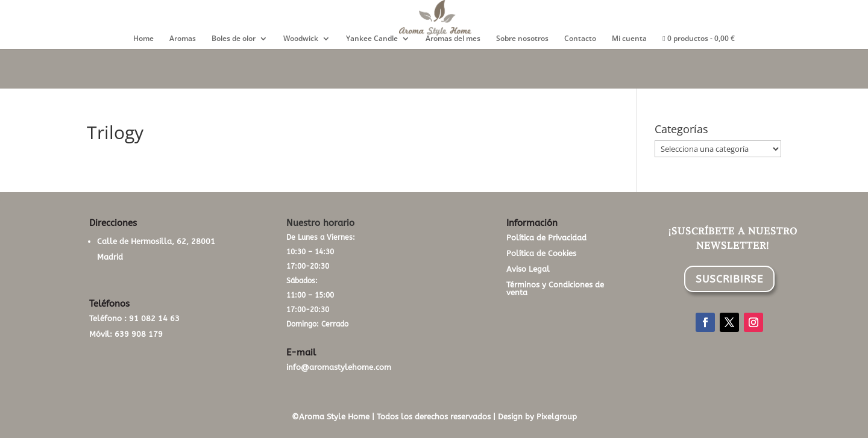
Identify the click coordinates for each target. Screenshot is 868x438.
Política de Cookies (541, 253)
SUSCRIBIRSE (729, 279)
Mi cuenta (629, 39)
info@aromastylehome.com (339, 367)
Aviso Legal (528, 269)
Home (143, 39)
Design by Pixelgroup (537, 417)
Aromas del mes (453, 39)
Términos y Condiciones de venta (555, 289)
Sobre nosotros (522, 39)
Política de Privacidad (546, 238)
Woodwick (301, 39)
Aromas (183, 39)
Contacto (580, 39)
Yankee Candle (372, 39)
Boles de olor (234, 39)
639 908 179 (139, 334)
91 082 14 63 (154, 318)
